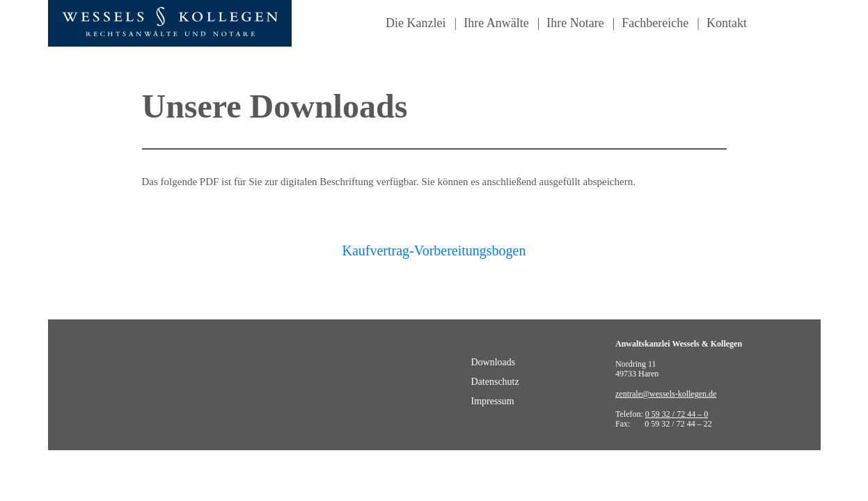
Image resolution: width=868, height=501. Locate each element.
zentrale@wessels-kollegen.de (666, 394)
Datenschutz (495, 382)
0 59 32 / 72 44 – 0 (677, 414)
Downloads (494, 362)
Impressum (493, 401)
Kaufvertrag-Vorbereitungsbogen (434, 250)
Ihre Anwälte (496, 23)
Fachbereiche (655, 23)
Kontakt (727, 23)
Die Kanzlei (416, 23)
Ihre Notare (575, 23)
